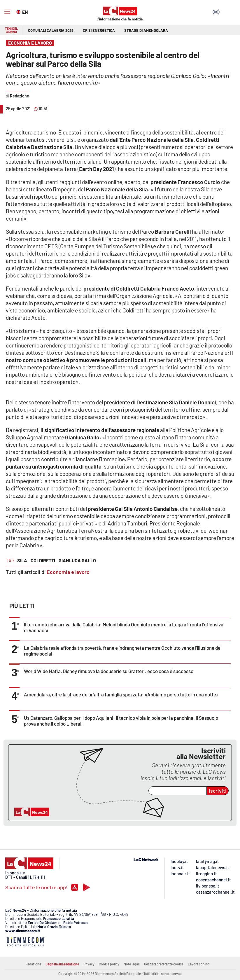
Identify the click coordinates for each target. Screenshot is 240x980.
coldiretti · (44, 560)
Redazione (33, 964)
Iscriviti (218, 791)
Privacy (89, 964)
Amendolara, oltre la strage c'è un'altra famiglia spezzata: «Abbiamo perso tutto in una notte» (121, 694)
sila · (23, 560)
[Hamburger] (7, 12)
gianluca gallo (77, 560)
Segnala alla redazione (62, 964)
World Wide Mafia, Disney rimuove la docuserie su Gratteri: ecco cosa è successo (109, 671)
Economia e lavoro (68, 572)
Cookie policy (109, 964)
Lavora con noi (199, 964)
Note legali (132, 964)
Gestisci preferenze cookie (164, 964)
